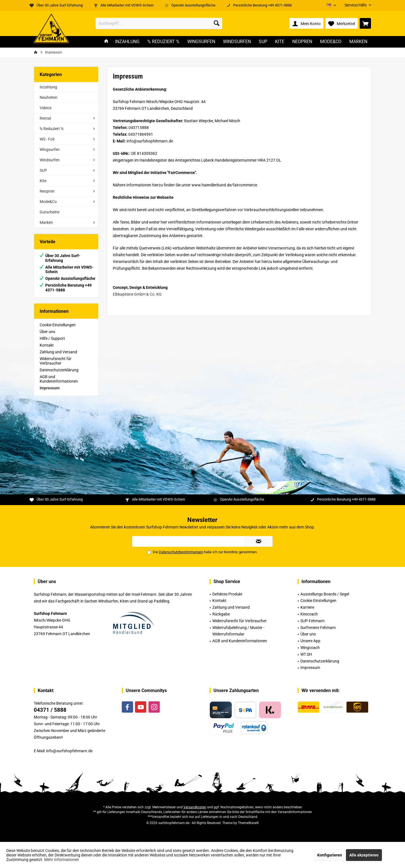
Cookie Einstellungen (58, 325)
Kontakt (47, 345)
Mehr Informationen (62, 860)
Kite (43, 181)
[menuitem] (356, 5)
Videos (46, 108)
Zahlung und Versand (58, 352)
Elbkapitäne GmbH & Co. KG (137, 294)
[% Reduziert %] (163, 42)
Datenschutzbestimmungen (181, 552)
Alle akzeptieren (364, 855)
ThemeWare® (248, 823)
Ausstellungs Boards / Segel (325, 594)
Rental (45, 118)
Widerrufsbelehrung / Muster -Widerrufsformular (238, 631)
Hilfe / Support (52, 338)
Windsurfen (50, 160)
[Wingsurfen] (201, 42)
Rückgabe (221, 614)
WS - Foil (47, 139)
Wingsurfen (50, 149)
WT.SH (306, 654)
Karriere (307, 607)
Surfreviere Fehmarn (318, 628)
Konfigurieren (330, 855)
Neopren (47, 191)
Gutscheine (49, 212)
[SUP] (263, 42)
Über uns (47, 332)
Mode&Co (48, 202)
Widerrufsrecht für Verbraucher (56, 361)
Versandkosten (195, 807)
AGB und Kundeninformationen (59, 379)
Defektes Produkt (227, 594)
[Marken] (358, 42)
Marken (46, 222)
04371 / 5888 (50, 710)
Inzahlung (48, 87)
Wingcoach (310, 648)
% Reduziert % (52, 129)
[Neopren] (302, 42)
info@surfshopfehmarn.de (69, 751)
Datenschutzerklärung (59, 370)
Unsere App (310, 641)
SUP (43, 170)
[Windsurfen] (237, 42)
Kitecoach (309, 614)
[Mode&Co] (331, 42)
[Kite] (280, 42)
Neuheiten (49, 97)
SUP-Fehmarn (312, 621)
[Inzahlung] (127, 42)
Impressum (50, 388)
